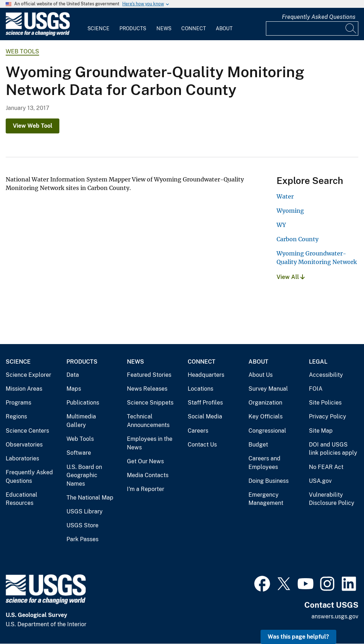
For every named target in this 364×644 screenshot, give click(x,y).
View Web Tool (33, 126)
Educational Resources (22, 499)
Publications (83, 403)
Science (98, 28)
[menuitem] (98, 24)
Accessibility (326, 375)
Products (133, 28)
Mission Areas (24, 389)
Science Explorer (28, 375)
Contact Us (202, 445)
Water (285, 196)
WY (281, 225)
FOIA (316, 389)
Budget (258, 445)
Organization (265, 403)
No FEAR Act (326, 467)
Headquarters (206, 375)
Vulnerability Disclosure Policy (332, 499)
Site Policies (325, 403)
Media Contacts (148, 475)
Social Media (205, 416)
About (224, 28)
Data (73, 375)
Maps (74, 389)
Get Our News (145, 461)
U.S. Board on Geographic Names (84, 475)
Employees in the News (150, 443)
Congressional (267, 431)
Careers (198, 431)
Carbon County (298, 239)
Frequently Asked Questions (319, 17)
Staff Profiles (205, 403)
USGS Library (85, 511)
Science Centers (27, 431)
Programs (18, 403)
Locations (200, 389)
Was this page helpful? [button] (298, 637)
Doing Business (269, 481)
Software (79, 453)
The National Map (90, 498)
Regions (16, 416)
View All (291, 277)
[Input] (312, 28)
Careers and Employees (264, 463)
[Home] (38, 34)
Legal (318, 362)
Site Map (321, 431)
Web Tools (22, 51)
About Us (261, 375)
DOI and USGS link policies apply (333, 449)
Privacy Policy (328, 416)
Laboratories (22, 458)
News (164, 28)
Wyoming (290, 211)
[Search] (351, 28)
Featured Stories (149, 375)
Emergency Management (266, 499)
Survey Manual (268, 389)
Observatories (24, 445)
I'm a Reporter (146, 489)
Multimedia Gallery (81, 421)
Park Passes (82, 539)
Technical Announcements (148, 421)
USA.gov (320, 481)
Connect (194, 28)
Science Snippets (150, 403)
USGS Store (82, 525)
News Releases (147, 389)
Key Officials (266, 416)
